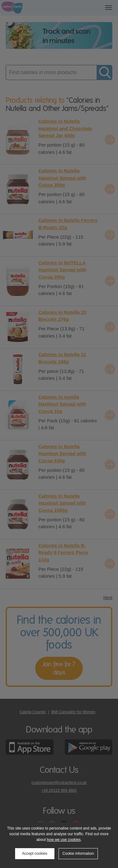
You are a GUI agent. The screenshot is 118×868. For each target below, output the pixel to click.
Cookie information (78, 854)
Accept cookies (35, 854)
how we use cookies (64, 840)
